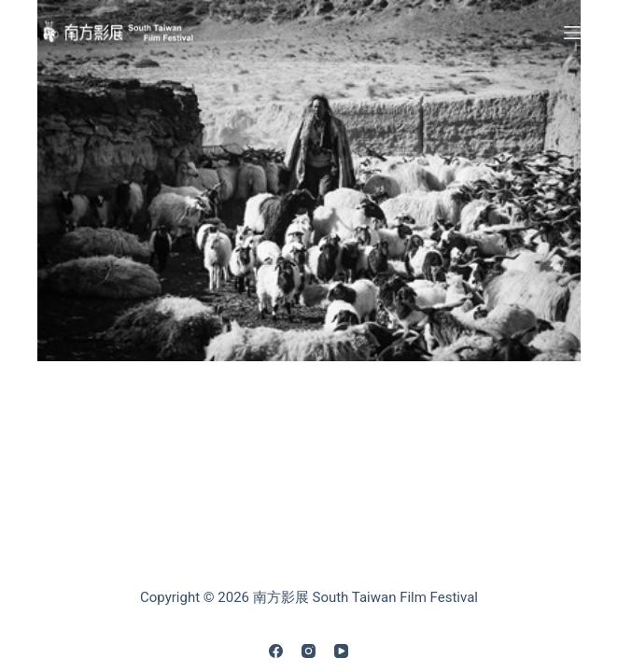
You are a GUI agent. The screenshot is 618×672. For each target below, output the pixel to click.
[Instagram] (309, 651)
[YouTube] (341, 651)
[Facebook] (276, 651)
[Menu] (572, 33)
